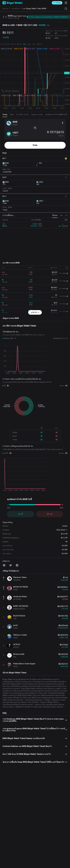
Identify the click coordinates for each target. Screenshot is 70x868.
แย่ (50, 514)
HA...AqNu (62, 226)
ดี (21, 514)
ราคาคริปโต (15, 9)
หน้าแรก (5, 9)
